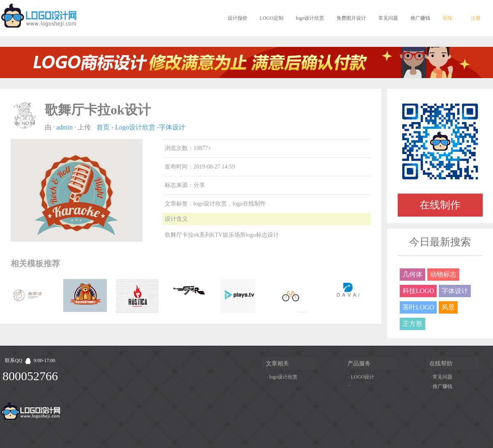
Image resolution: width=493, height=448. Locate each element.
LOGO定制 (271, 18)
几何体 (412, 274)
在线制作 (440, 205)
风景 (448, 307)
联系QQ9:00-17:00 (30, 360)
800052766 (30, 376)
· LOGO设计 (361, 377)
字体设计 (172, 127)
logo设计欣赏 (310, 18)
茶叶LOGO (418, 307)
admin (65, 127)
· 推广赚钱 (441, 386)
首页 (103, 127)
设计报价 (237, 18)
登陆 (447, 18)
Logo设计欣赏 (135, 127)
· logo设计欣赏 (282, 377)
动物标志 (443, 274)
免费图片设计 (351, 18)
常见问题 (388, 18)
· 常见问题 (441, 377)
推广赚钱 (420, 18)
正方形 (412, 324)
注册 (476, 18)
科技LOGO (418, 291)
